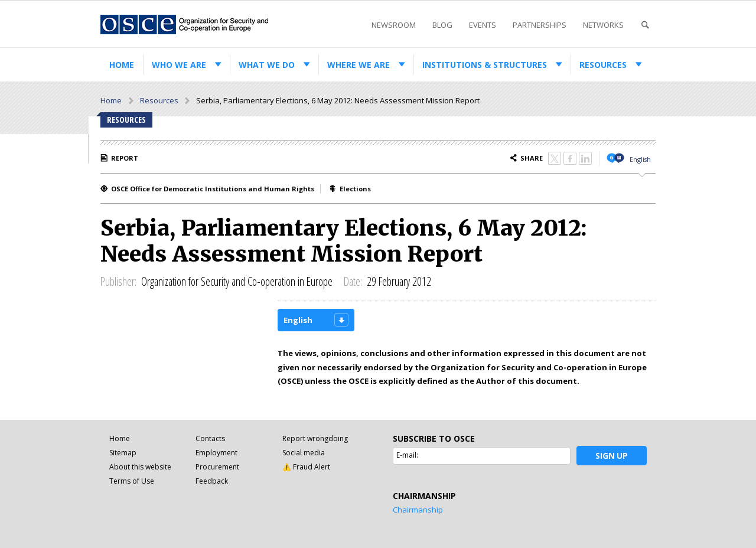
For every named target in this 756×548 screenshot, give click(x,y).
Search (645, 25)
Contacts (210, 438)
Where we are (359, 65)
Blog (442, 25)
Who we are (179, 65)
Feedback (212, 481)
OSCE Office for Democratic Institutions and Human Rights (213, 189)
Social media (304, 453)
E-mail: (407, 455)
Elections (355, 189)
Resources (603, 65)
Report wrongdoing (315, 438)
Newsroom (394, 25)
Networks (603, 25)
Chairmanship (418, 510)
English (640, 159)
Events (483, 25)
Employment (216, 453)
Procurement (217, 467)
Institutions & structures (485, 65)
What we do (267, 65)
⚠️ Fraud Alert (306, 467)
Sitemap (123, 453)
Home (122, 65)
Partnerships (540, 25)
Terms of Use (132, 481)
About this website (140, 467)
